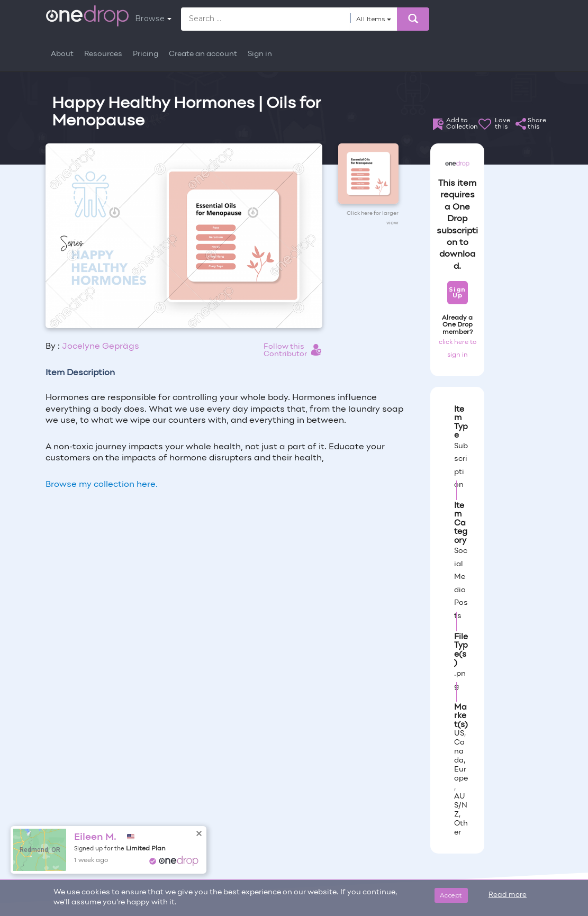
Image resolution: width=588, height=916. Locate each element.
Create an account (203, 54)
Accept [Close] (451, 895)
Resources (103, 54)
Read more (508, 895)
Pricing (146, 54)
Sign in (260, 54)
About (62, 54)
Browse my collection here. (102, 485)
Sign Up (457, 292)
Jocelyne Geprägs (101, 347)
